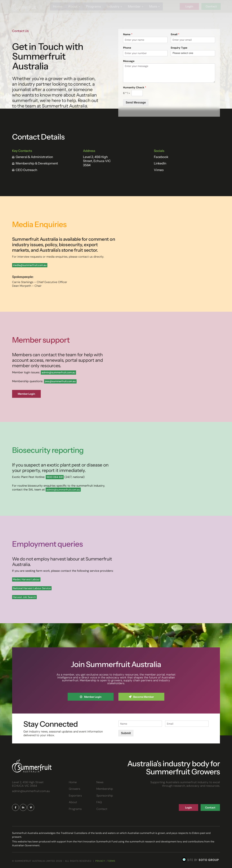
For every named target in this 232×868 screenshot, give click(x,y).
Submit (126, 735)
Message (129, 61)
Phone (127, 48)
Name (128, 34)
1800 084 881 (55, 478)
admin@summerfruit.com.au (58, 372)
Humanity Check (135, 88)
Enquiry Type (179, 48)
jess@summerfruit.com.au (60, 381)
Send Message (136, 103)
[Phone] (145, 53)
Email (175, 34)
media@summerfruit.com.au (30, 265)
